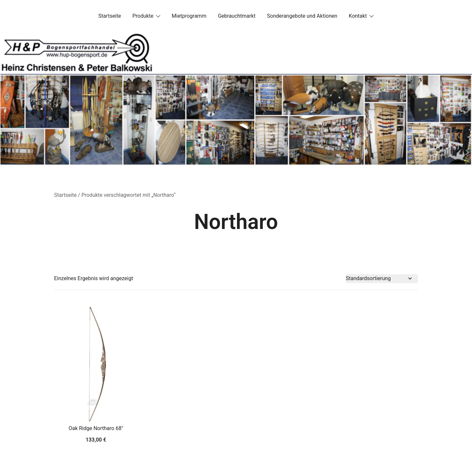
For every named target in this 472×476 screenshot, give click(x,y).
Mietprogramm (189, 16)
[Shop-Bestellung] (382, 279)
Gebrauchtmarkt (237, 16)
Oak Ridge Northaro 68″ (96, 428)
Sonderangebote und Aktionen (302, 16)
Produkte (143, 16)
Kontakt (358, 16)
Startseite (110, 16)
